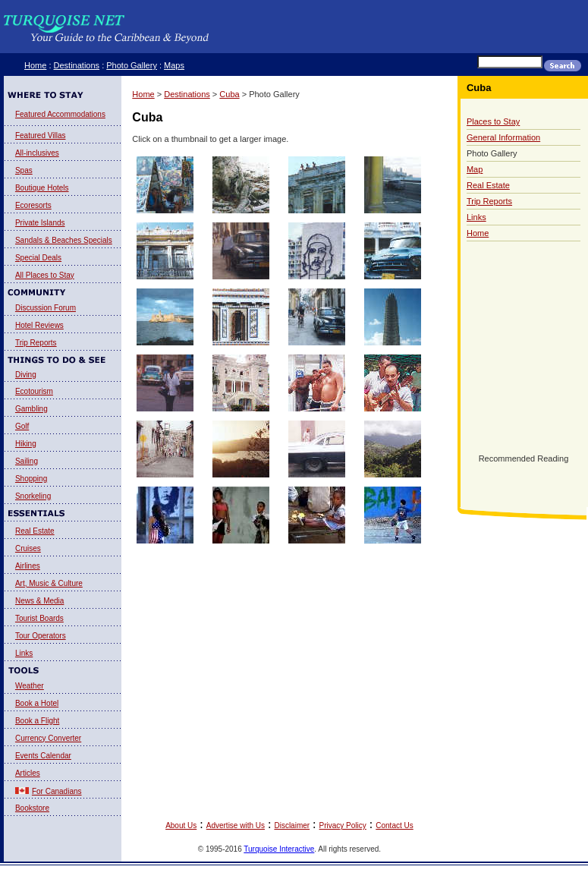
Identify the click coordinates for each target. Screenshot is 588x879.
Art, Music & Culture (49, 583)
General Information (503, 137)
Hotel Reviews (39, 325)
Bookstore (32, 808)
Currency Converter (48, 738)
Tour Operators (41, 636)
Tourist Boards (39, 618)
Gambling (31, 409)
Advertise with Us (236, 825)
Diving (26, 375)
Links (24, 653)
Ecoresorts (33, 205)
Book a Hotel (37, 703)
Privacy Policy (343, 825)
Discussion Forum (46, 308)
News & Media (39, 601)
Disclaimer (292, 825)
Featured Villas (41, 135)
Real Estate (35, 531)
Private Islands (40, 223)
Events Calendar (43, 756)
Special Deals (38, 258)
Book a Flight (37, 721)
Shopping (31, 479)
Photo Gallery (132, 65)
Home (35, 65)
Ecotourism (34, 391)
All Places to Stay (45, 275)
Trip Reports (36, 343)
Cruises (28, 548)
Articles (28, 773)
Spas (24, 170)
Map (475, 169)
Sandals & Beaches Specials (64, 240)
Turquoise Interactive (279, 849)
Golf (22, 426)
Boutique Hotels (42, 188)
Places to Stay (493, 121)
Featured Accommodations (60, 114)
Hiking (26, 444)
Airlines (28, 566)
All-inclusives (37, 153)
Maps (174, 65)
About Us (181, 825)
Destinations (77, 65)
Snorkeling (33, 496)
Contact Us (394, 825)
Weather (30, 686)
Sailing (27, 461)
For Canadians (57, 791)
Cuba (229, 94)
